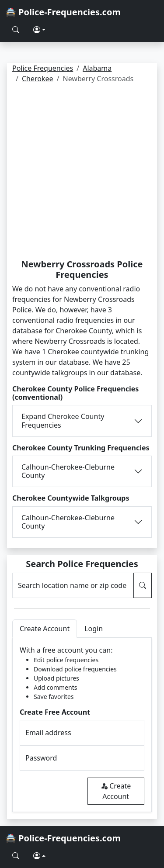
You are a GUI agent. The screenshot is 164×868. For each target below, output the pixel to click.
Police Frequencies (43, 68)
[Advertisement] (82, 173)
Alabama (97, 68)
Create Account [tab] (45, 629)
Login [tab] (94, 629)
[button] (39, 30)
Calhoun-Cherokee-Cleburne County (68, 471)
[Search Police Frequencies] (16, 30)
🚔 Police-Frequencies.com (63, 12)
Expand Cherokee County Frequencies (63, 420)
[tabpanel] (82, 725)
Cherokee (38, 79)
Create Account (116, 791)
